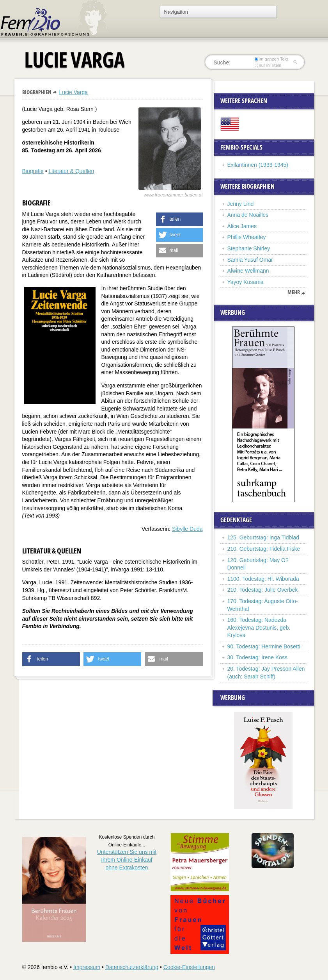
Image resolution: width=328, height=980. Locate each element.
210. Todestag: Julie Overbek (263, 590)
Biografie (33, 171)
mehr (294, 292)
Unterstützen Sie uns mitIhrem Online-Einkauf (127, 860)
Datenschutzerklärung (132, 967)
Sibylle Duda (187, 529)
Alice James (242, 226)
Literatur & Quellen (71, 171)
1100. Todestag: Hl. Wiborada (263, 579)
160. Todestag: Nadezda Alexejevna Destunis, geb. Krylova (259, 627)
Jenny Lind (241, 204)
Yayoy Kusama (246, 282)
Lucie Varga (73, 92)
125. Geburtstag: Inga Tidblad (263, 537)
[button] (179, 219)
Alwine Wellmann (248, 271)
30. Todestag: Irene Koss (258, 657)
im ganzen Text (271, 59)
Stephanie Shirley (250, 248)
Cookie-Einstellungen (189, 967)
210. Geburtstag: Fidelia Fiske (264, 549)
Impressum (87, 967)
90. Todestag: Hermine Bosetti (264, 646)
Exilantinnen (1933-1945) (258, 165)
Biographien (37, 92)
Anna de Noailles (248, 215)
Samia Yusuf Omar (250, 260)
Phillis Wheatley (247, 237)
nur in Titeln (268, 65)
